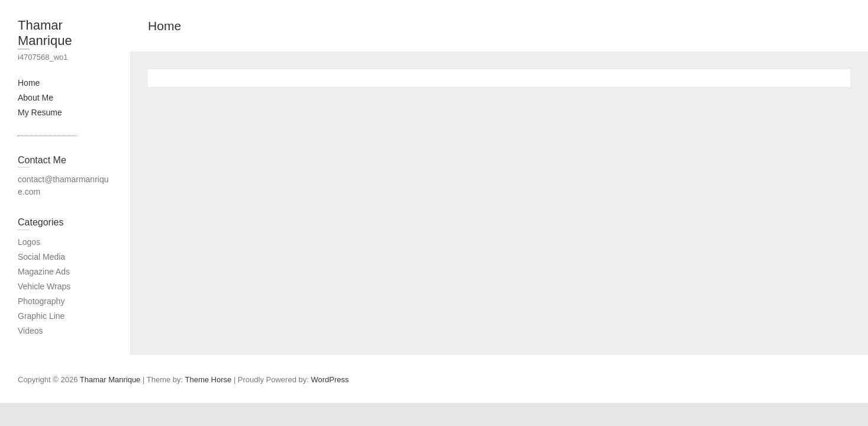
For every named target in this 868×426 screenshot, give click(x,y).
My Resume (40, 112)
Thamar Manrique (45, 33)
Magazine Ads (44, 272)
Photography (41, 301)
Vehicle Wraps (44, 286)
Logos (29, 242)
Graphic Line (41, 316)
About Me (36, 98)
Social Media (41, 257)
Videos (30, 331)
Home (29, 83)
